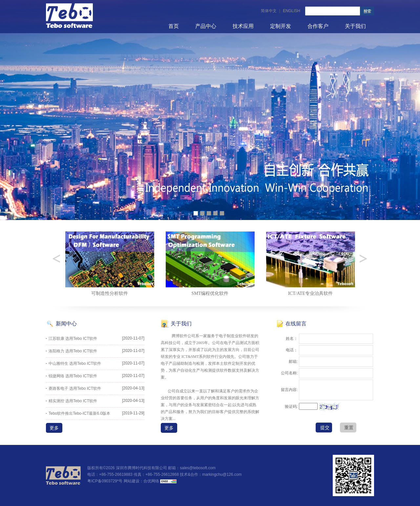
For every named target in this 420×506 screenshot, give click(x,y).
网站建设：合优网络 (141, 481)
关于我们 (355, 26)
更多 (54, 428)
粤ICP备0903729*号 (105, 481)
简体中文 (269, 11)
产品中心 (206, 26)
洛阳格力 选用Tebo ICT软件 (73, 351)
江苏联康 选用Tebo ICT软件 (73, 339)
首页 (174, 26)
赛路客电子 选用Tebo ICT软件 (75, 388)
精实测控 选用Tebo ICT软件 (73, 401)
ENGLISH (292, 11)
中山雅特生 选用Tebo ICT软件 (75, 363)
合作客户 (318, 26)
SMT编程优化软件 (311, 293)
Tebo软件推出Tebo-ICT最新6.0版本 (79, 413)
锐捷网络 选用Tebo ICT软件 (73, 376)
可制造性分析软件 (210, 293)
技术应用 (243, 26)
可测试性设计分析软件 (110, 293)
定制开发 (281, 26)
